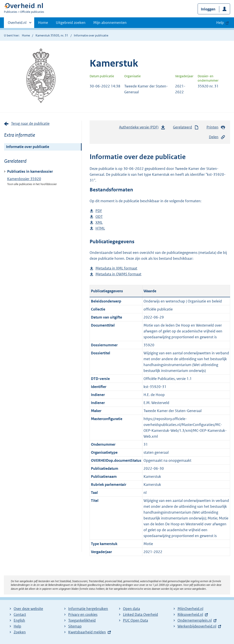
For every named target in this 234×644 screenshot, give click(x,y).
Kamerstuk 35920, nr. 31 (52, 35)
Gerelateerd (186, 127)
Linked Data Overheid (140, 614)
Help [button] (220, 23)
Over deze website (28, 609)
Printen (216, 127)
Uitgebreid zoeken (71, 23)
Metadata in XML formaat (116, 268)
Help (17, 626)
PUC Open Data (136, 620)
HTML (100, 228)
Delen (217, 137)
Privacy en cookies (83, 614)
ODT (99, 217)
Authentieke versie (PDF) (142, 128)
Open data (132, 609)
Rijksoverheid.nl (190, 614)
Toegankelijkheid (82, 620)
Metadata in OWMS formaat (118, 274)
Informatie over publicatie (28, 147)
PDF (99, 211)
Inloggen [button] (208, 9)
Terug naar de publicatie (30, 123)
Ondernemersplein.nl (195, 620)
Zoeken (20, 632)
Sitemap (75, 626)
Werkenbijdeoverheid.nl (197, 626)
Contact (20, 614)
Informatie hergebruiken (88, 609)
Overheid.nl (17, 24)
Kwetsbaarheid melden (87, 632)
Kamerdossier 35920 (24, 179)
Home (43, 23)
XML (99, 223)
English (19, 620)
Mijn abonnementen (110, 23)
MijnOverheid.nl (190, 609)
